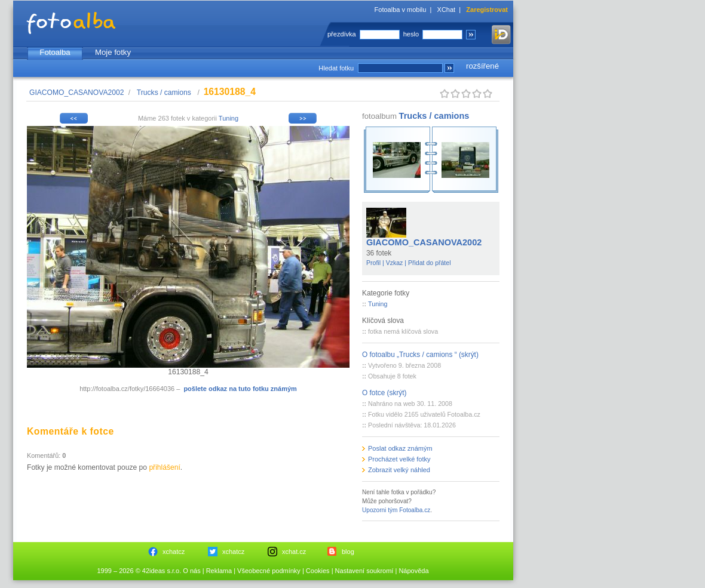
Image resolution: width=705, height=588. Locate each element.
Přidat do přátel (430, 263)
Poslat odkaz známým (400, 448)
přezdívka (342, 34)
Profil (373, 263)
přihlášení (164, 467)
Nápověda (413, 571)
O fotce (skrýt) (384, 393)
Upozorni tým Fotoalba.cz (396, 510)
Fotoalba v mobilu (401, 10)
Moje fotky (113, 52)
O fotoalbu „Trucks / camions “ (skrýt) (420, 355)
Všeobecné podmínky (269, 571)
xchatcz (174, 552)
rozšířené (482, 66)
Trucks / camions (165, 93)
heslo (411, 34)
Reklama (219, 571)
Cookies (318, 571)
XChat (447, 10)
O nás (191, 571)
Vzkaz (395, 263)
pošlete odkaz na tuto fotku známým (240, 389)
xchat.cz (294, 552)
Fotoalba (55, 52)
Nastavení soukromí (364, 571)
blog (348, 552)
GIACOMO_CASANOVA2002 (76, 93)
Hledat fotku (336, 68)
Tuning (229, 118)
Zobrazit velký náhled (399, 470)
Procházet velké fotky (399, 459)
